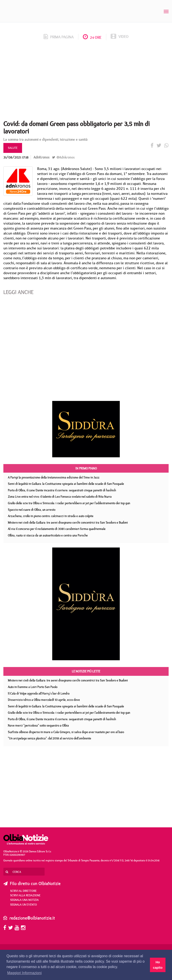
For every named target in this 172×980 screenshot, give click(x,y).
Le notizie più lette (86, 671)
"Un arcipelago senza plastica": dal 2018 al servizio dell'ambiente (50, 738)
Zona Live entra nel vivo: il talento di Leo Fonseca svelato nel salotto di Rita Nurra (60, 497)
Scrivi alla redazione (25, 895)
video (120, 37)
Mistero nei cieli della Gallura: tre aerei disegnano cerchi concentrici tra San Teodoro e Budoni (68, 522)
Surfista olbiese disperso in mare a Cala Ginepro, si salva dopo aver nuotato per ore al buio (66, 732)
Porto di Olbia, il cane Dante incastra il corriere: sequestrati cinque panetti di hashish (62, 490)
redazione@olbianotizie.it (32, 918)
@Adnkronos (63, 157)
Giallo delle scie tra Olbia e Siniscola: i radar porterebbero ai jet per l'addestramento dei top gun (69, 503)
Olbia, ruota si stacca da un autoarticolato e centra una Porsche (48, 535)
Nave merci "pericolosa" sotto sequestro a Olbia (38, 725)
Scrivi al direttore (23, 891)
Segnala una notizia (24, 900)
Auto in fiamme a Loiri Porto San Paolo (33, 687)
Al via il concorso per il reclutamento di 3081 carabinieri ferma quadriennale (57, 529)
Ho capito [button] (158, 965)
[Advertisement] (86, 82)
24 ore (92, 37)
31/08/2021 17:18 (16, 157)
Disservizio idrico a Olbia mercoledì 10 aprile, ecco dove (44, 700)
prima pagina (59, 37)
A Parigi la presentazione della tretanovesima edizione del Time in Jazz (54, 477)
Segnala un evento (24, 904)
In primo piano (86, 468)
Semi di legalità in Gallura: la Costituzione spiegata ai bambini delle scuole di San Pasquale (66, 484)
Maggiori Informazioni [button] (24, 973)
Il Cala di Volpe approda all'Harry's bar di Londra (39, 693)
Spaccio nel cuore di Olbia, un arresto (32, 510)
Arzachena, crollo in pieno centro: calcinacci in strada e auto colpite (51, 516)
